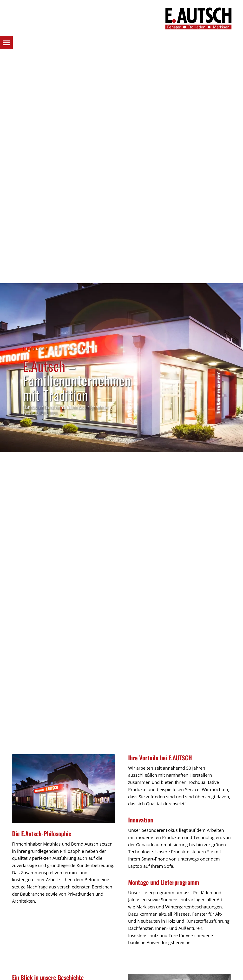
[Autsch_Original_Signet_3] (198, 18)
